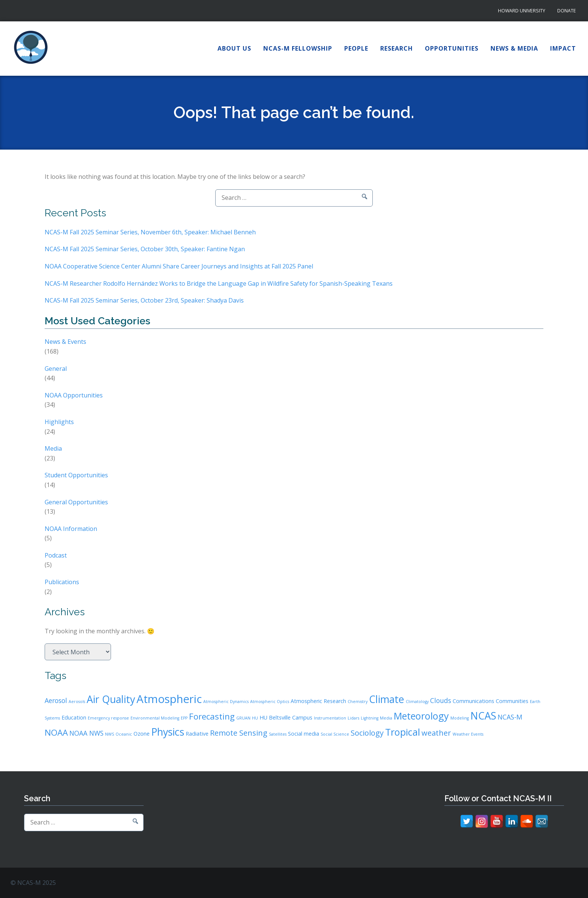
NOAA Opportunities (74, 395)
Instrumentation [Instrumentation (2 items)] (330, 718)
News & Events (65, 342)
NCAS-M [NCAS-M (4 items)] (510, 717)
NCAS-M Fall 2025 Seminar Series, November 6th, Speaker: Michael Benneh (150, 232)
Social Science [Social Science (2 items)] (335, 734)
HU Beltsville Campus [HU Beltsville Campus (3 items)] (286, 717)
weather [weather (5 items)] (436, 733)
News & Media (514, 48)
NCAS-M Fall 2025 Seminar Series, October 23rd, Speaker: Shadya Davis (144, 300)
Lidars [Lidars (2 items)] (353, 718)
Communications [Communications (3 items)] (473, 701)
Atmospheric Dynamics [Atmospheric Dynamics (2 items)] (226, 702)
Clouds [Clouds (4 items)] (441, 700)
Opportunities (452, 48)
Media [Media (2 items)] (386, 718)
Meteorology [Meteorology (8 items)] (421, 716)
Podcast (56, 555)
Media (53, 448)
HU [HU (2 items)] (255, 718)
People (356, 48)
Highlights (59, 422)
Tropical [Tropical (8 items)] (403, 732)
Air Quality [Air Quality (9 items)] (111, 699)
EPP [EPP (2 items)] (184, 718)
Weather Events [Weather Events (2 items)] (468, 734)
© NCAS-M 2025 (33, 883)
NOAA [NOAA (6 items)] (56, 732)
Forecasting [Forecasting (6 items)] (212, 716)
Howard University (522, 11)
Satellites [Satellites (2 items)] (278, 734)
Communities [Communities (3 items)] (512, 701)
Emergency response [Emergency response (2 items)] (108, 718)
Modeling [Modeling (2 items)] (460, 718)
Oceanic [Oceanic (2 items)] (124, 734)
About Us (234, 48)
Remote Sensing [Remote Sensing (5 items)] (239, 733)
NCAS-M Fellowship (298, 48)
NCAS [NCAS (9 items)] (483, 716)
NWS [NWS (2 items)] (109, 734)
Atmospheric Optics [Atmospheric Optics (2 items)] (270, 702)
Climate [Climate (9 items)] (387, 699)
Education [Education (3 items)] (74, 717)
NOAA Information (71, 529)
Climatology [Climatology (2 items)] (417, 702)
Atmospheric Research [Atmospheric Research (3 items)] (318, 701)
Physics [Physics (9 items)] (168, 732)
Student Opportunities (76, 475)
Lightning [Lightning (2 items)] (370, 718)
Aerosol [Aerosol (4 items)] (56, 700)
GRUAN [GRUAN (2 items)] (243, 718)
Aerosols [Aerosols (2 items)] (77, 702)
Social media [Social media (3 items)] (304, 734)
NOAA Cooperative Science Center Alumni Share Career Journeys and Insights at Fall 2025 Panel (179, 266)
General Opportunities (76, 502)
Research (397, 48)
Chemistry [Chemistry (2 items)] (358, 702)
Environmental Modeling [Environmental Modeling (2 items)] (155, 718)
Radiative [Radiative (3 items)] (197, 734)
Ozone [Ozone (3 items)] (142, 734)
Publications (62, 582)
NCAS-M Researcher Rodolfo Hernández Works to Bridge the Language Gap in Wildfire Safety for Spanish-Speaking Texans (219, 283)
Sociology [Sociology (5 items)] (367, 733)
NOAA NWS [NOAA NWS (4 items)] (86, 733)
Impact (563, 48)
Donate (567, 11)
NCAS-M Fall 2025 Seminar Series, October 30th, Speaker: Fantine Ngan (145, 249)
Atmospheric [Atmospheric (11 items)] (169, 699)
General (56, 369)
